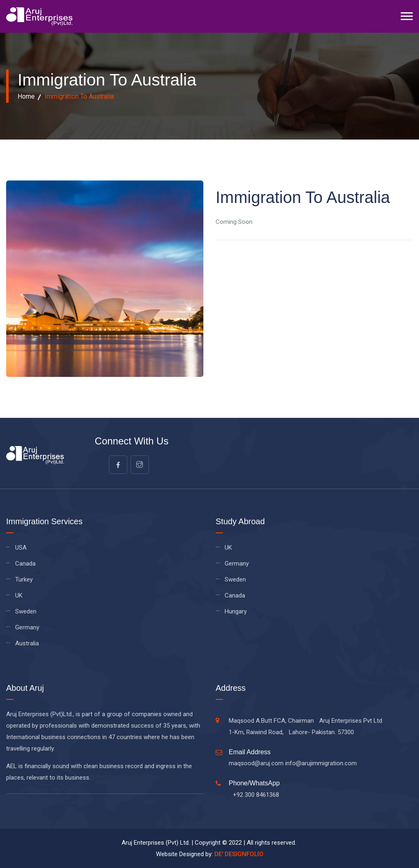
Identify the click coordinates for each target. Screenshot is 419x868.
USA (21, 548)
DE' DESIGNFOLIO (239, 854)
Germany (27, 627)
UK (19, 595)
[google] (140, 465)
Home (26, 96)
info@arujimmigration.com (321, 763)
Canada (25, 564)
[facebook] (118, 465)
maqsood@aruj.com (256, 763)
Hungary (236, 611)
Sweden (26, 611)
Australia (27, 643)
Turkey (24, 579)
